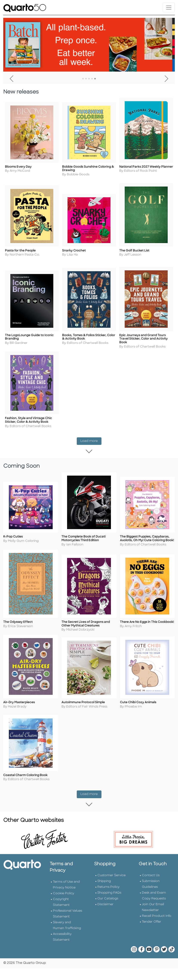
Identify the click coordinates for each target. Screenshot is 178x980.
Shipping (104, 873)
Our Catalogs (108, 890)
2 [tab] (86, 79)
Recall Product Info (157, 908)
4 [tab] (92, 79)
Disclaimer (105, 896)
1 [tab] (83, 79)
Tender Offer (152, 913)
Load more (91, 433)
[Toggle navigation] (169, 7)
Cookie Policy (64, 885)
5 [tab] (95, 79)
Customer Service (111, 867)
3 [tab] (89, 79)
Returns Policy (108, 879)
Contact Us (151, 867)
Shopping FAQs (109, 884)
